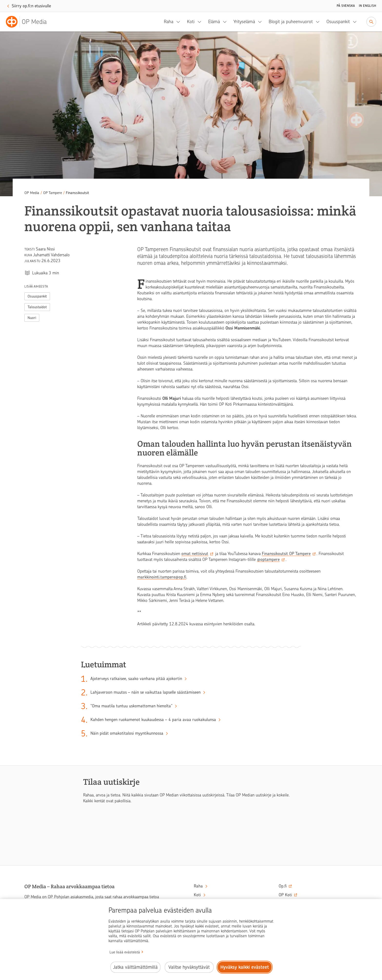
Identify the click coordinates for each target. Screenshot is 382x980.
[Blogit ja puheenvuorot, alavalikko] (319, 22)
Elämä (214, 22)
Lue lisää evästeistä (125, 952)
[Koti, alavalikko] (201, 22)
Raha (169, 22)
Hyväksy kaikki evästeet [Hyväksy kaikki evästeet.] (245, 967)
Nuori (32, 318)
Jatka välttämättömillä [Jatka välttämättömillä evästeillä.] (135, 967)
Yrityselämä (244, 22)
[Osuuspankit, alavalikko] (356, 22)
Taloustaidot (37, 307)
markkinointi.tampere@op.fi (162, 577)
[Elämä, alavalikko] (226, 22)
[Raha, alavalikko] (180, 22)
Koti (191, 22)
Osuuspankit (338, 22)
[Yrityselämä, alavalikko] (261, 22)
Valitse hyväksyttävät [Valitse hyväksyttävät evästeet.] (189, 967)
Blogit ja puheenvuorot (291, 22)
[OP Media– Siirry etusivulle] (29, 22)
